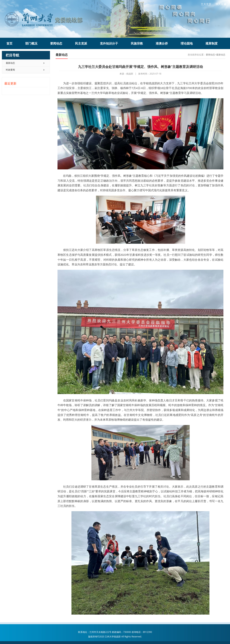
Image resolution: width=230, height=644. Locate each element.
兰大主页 (206, 4)
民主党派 (81, 43)
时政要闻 (10, 70)
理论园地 (187, 43)
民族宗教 (137, 43)
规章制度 (212, 43)
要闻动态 (56, 43)
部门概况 (31, 43)
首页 (9, 43)
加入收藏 (221, 4)
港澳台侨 (162, 43)
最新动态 (10, 63)
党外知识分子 (109, 43)
